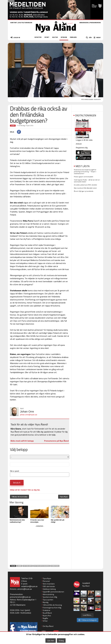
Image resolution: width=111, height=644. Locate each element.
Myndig (46, 602)
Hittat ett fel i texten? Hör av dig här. (25, 490)
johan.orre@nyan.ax (29, 415)
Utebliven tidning (49, 589)
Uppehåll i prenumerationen (53, 592)
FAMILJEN (73, 37)
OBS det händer (49, 586)
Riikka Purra (55, 566)
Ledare (13, 126)
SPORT (47, 37)
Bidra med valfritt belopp (22, 441)
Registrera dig (82, 148)
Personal (46, 581)
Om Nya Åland (48, 626)
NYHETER (38, 37)
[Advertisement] (40, 545)
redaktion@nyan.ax (29, 586)
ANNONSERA (84, 23)
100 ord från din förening (52, 605)
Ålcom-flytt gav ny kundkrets (84, 191)
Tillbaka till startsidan (19, 497)
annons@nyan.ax (25, 589)
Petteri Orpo (28, 566)
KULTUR (55, 37)
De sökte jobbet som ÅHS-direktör (85, 185)
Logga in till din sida (84, 140)
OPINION (64, 37)
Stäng (61, 640)
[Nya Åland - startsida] (56, 33)
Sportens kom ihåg (50, 597)
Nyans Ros (47, 616)
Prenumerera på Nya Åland (56, 441)
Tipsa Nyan (64, 497)
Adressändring (48, 594)
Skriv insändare (49, 584)
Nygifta (45, 618)
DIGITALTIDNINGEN (25, 23)
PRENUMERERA (95, 23)
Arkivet (79, 144)
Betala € (17, 483)
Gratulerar (47, 610)
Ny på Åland (47, 613)
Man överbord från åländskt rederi (85, 188)
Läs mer (51, 640)
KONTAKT (14, 23)
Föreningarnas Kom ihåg (52, 608)
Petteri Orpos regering (42, 566)
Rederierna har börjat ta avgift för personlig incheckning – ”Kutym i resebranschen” (85, 172)
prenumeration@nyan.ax (20, 597)
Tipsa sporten (48, 600)
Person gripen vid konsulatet (84, 177)
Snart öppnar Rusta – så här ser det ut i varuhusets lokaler (87, 181)
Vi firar (45, 621)
